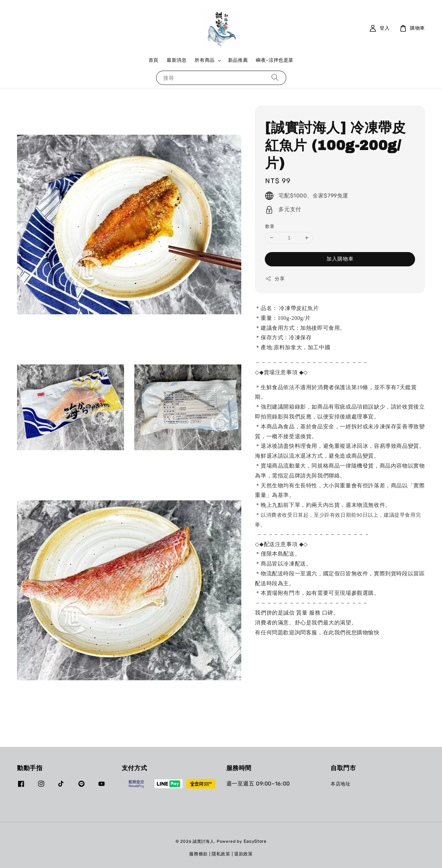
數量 (270, 226)
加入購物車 (340, 259)
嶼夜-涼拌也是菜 (275, 60)
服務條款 (199, 854)
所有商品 (204, 60)
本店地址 (340, 784)
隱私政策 (221, 854)
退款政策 (243, 854)
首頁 (154, 60)
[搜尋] (275, 78)
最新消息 (177, 60)
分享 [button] (275, 279)
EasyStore (255, 841)
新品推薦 (238, 60)
